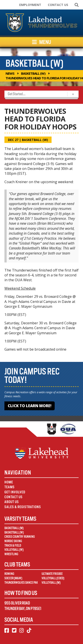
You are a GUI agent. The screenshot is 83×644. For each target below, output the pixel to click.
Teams (10, 487)
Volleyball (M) (51, 583)
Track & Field (13, 545)
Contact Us (58, 5)
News (10, 73)
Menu (42, 42)
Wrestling (11, 554)
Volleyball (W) (14, 550)
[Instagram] (21, 631)
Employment (30, 5)
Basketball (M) (14, 528)
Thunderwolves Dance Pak (21, 583)
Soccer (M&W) (13, 578)
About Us (12, 502)
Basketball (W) (33, 73)
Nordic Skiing (13, 541)
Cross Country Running (20, 537)
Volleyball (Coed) (53, 578)
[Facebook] (7, 631)
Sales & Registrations (23, 507)
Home (9, 482)
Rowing (9, 574)
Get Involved (15, 492)
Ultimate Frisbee (52, 574)
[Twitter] (14, 631)
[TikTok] (29, 631)
